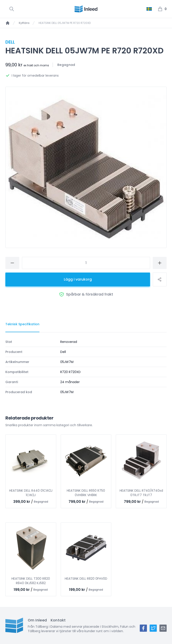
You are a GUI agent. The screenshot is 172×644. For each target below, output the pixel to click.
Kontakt (58, 620)
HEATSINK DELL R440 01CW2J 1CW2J (31, 493)
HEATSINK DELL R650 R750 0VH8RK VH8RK (86, 493)
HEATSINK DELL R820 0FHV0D (86, 579)
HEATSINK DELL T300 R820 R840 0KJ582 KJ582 (31, 581)
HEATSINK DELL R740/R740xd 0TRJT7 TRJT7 (141, 493)
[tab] (22, 324)
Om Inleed (37, 620)
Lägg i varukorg (78, 279)
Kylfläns (24, 23)
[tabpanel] (86, 367)
